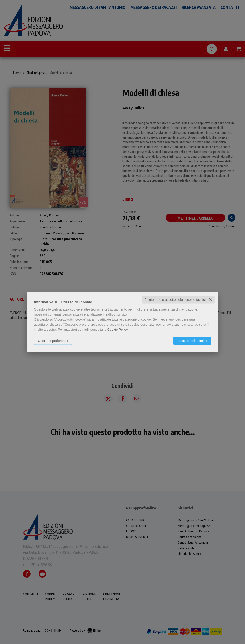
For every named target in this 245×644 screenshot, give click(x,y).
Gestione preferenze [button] (53, 341)
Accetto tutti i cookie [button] (192, 341)
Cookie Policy (117, 330)
